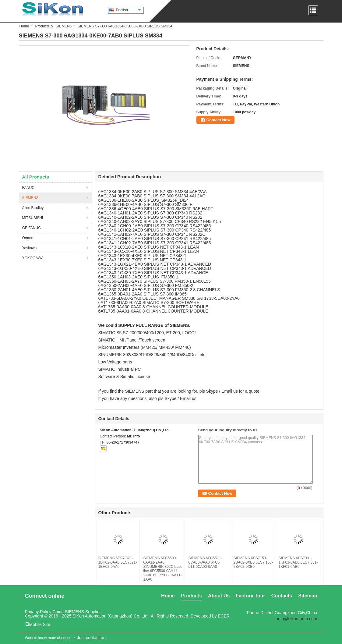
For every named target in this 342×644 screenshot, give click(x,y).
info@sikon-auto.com (297, 619)
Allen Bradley (33, 208)
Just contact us (91, 638)
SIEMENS (64, 26)
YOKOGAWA (33, 258)
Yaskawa (30, 248)
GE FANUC (32, 228)
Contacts (282, 596)
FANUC (28, 188)
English (129, 10)
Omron (28, 238)
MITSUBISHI (33, 218)
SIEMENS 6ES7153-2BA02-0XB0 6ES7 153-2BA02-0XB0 (253, 562)
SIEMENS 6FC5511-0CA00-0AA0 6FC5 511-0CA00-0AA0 (205, 562)
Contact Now (219, 120)
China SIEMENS (68, 612)
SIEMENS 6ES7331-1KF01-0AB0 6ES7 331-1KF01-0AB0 (298, 562)
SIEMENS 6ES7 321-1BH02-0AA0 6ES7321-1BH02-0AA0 (118, 562)
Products (42, 26)
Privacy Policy (38, 612)
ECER (224, 616)
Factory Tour (250, 596)
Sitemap (308, 596)
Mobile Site (38, 625)
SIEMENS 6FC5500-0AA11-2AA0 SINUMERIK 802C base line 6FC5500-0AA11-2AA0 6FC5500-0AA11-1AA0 (163, 569)
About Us (219, 596)
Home (24, 26)
